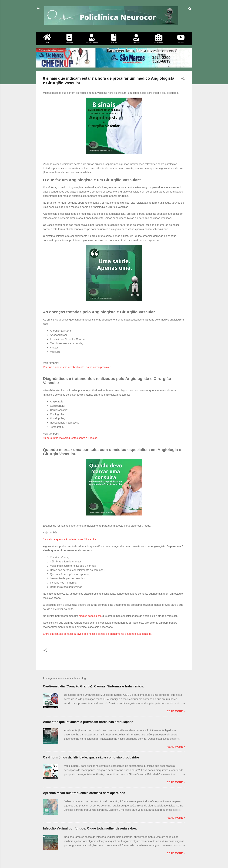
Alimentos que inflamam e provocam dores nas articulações (88, 722)
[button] (183, 79)
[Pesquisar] (190, 10)
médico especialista (90, 616)
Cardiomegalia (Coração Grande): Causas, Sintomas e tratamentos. (93, 686)
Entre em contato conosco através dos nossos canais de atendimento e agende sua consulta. (98, 634)
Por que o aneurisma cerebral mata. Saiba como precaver (77, 367)
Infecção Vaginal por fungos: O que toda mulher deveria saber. (90, 828)
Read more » (176, 711)
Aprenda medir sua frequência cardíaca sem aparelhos (84, 793)
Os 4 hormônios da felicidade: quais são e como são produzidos (91, 757)
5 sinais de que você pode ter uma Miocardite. (70, 539)
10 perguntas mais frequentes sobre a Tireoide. (71, 438)
